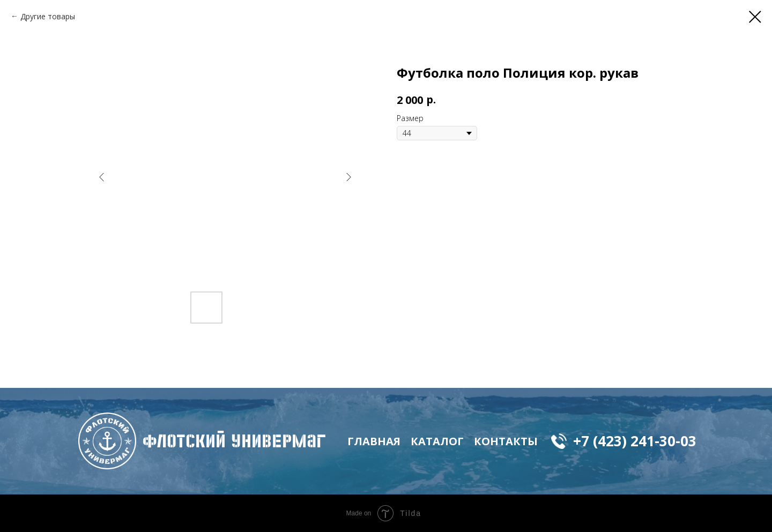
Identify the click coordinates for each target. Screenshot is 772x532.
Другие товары (48, 16)
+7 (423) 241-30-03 (635, 441)
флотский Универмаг (234, 441)
